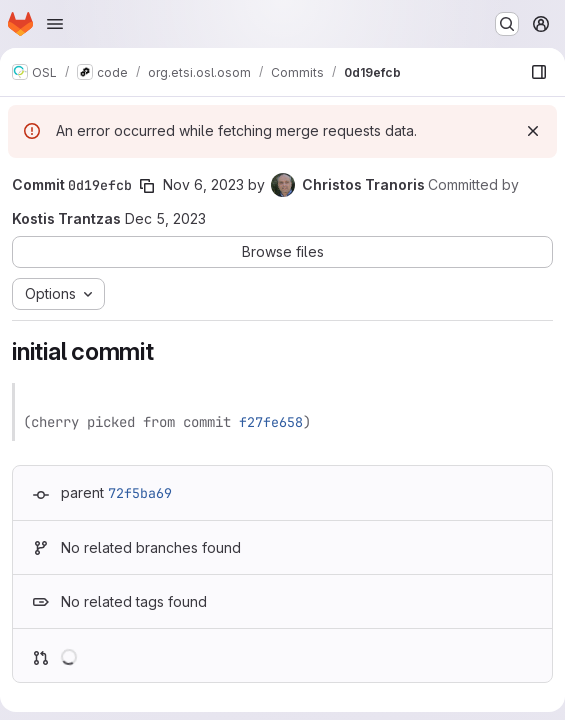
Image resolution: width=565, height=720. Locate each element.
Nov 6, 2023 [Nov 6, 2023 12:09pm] (203, 184)
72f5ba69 (140, 493)
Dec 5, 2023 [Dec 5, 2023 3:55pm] (165, 218)
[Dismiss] (533, 131)
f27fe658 (271, 422)
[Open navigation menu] (55, 24)
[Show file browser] (539, 72)
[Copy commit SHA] (147, 186)
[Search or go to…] (507, 24)
